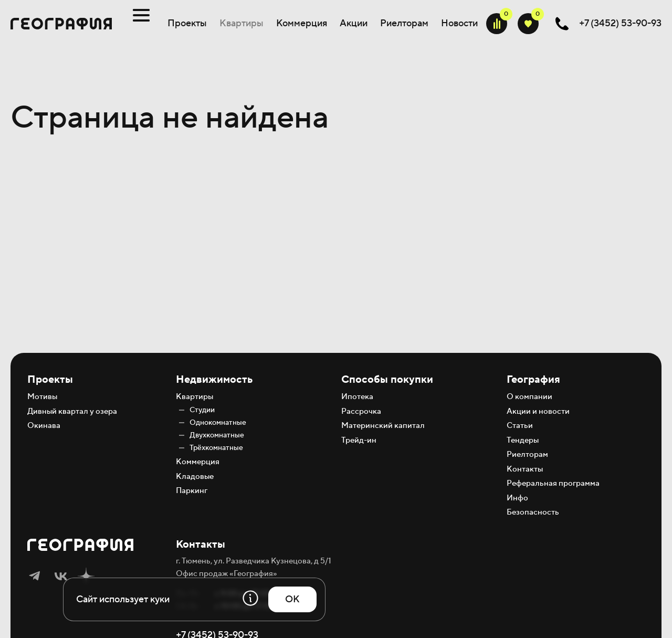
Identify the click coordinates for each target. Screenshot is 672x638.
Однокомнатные (218, 423)
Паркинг (192, 491)
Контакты (525, 469)
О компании (529, 397)
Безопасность (533, 512)
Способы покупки (387, 380)
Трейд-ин (359, 440)
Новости (459, 23)
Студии (202, 410)
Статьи (520, 426)
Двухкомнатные (217, 435)
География (533, 380)
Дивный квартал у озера (72, 411)
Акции (354, 23)
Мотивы (42, 397)
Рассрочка (361, 411)
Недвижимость (214, 380)
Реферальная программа (553, 483)
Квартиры (241, 23)
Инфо (517, 498)
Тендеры (523, 440)
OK (292, 599)
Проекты (187, 23)
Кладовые (195, 477)
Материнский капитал (383, 426)
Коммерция (302, 23)
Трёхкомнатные (216, 448)
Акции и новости (538, 411)
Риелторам (404, 23)
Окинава (44, 426)
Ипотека (357, 397)
